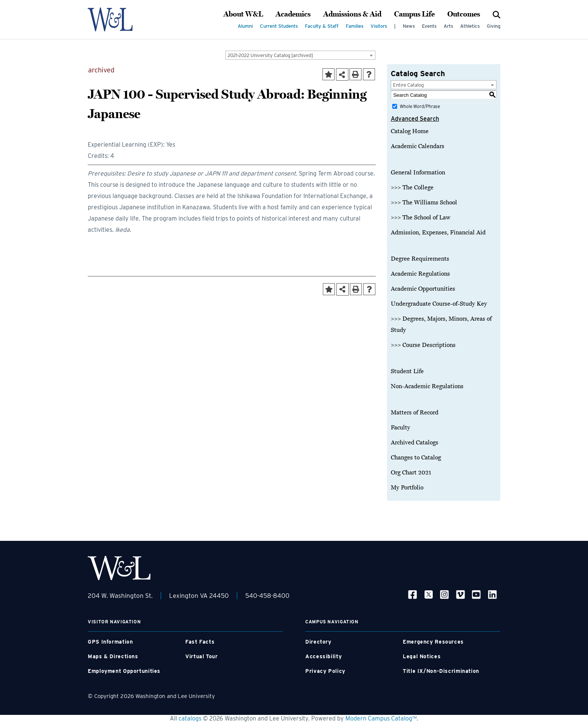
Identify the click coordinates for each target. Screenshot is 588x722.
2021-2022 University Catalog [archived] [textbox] (270, 55)
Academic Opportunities (423, 289)
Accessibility (323, 656)
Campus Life (414, 14)
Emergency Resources (433, 642)
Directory (318, 642)
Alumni (245, 26)
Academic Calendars (418, 146)
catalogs (190, 718)
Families (355, 26)
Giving (493, 26)
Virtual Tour (202, 656)
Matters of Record (415, 413)
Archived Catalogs (415, 443)
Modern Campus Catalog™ (381, 718)
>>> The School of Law (421, 218)
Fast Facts (200, 642)
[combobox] (300, 55)
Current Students (279, 26)
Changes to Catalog (416, 458)
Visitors (379, 26)
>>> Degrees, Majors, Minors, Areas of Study (441, 324)
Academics (293, 14)
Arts (448, 26)
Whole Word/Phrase (420, 106)
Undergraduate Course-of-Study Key (439, 304)
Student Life (407, 371)
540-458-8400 (267, 596)
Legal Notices (422, 656)
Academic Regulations (420, 274)
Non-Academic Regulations (427, 386)
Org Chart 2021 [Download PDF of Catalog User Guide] (411, 473)
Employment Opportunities (124, 671)
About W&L (243, 14)
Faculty (400, 428)
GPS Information (110, 642)
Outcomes (464, 14)
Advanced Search (415, 119)
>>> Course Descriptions (423, 345)
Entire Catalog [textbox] (408, 85)
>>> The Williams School (424, 203)
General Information (418, 173)
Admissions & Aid (352, 14)
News (409, 26)
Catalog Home (410, 131)
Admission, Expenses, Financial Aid (438, 233)
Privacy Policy (325, 671)
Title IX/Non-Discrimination (441, 671)
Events (429, 26)
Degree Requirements (420, 259)
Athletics (470, 26)
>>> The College (412, 188)
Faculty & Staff (322, 26)
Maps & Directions (113, 656)
